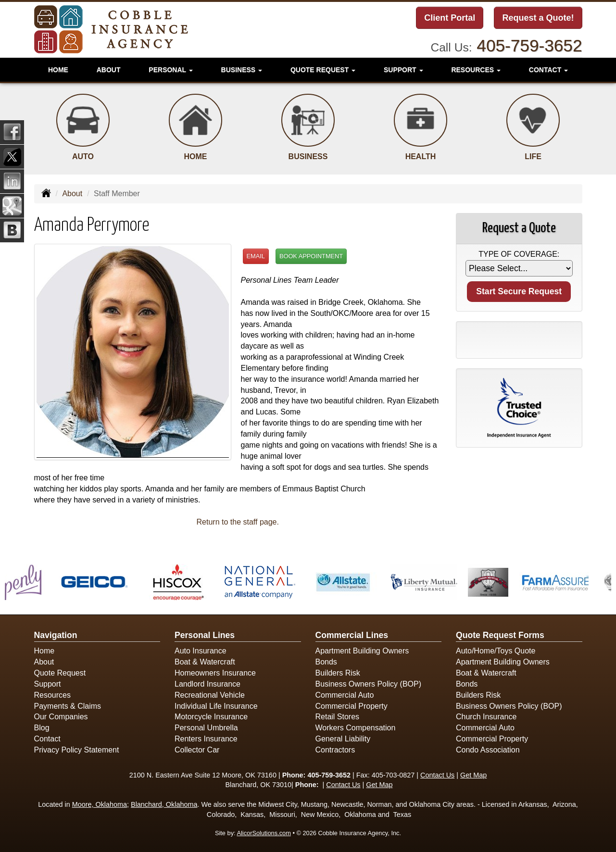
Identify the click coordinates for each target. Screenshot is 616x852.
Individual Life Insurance (216, 706)
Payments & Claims (68, 706)
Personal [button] (170, 70)
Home (58, 70)
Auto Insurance (201, 651)
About (109, 70)
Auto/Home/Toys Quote (496, 651)
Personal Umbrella (206, 728)
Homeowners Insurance (215, 673)
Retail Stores (338, 717)
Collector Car (197, 750)
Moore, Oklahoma (100, 804)
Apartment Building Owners (362, 651)
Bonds (326, 662)
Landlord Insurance (207, 684)
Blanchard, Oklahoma (164, 804)
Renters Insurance (206, 739)
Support (48, 684)
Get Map (473, 775)
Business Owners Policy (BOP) (369, 684)
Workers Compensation (356, 728)
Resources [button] (476, 70)
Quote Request (60, 673)
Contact (47, 739)
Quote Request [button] (323, 70)
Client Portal (450, 18)
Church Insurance (486, 717)
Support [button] (403, 70)
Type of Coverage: (519, 254)
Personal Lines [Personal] (205, 635)
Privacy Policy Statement (77, 750)
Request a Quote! (538, 18)
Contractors (335, 750)
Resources (52, 695)
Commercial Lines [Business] (352, 635)
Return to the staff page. (238, 522)
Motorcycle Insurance (211, 717)
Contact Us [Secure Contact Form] (437, 775)
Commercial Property (352, 706)
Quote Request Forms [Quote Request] (500, 635)
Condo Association (488, 750)
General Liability (343, 739)
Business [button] (242, 70)
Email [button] (256, 256)
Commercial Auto (345, 695)
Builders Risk (338, 673)
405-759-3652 (529, 45)
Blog (42, 728)
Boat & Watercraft (205, 662)
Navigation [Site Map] (56, 635)
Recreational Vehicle (210, 695)
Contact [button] (548, 70)
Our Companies (61, 717)
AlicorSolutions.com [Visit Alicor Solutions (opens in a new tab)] (264, 833)
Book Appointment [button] (311, 256)
